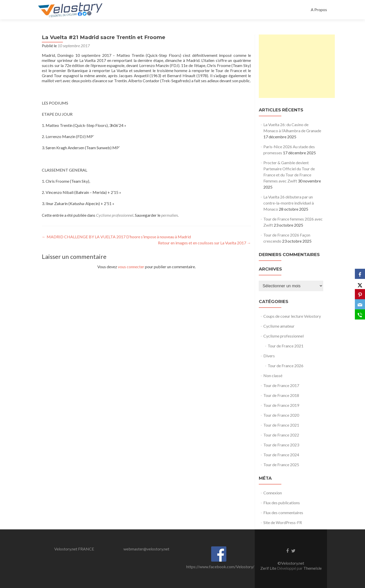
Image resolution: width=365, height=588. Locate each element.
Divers (269, 356)
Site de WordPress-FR (283, 522)
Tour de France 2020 (281, 415)
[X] (360, 284)
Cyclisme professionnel (115, 215)
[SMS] (360, 314)
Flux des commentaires (283, 513)
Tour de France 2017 (281, 385)
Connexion (273, 493)
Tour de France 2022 (281, 435)
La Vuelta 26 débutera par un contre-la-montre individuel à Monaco (289, 203)
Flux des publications (282, 503)
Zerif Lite (269, 568)
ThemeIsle (313, 568)
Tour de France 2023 (281, 445)
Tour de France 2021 (286, 346)
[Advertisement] (297, 66)
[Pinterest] (360, 294)
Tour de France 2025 (281, 465)
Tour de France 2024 (281, 455)
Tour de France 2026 (286, 366)
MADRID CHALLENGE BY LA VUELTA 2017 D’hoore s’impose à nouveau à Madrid (116, 237)
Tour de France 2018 (281, 395)
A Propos (319, 10)
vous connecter (131, 267)
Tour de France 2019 (281, 405)
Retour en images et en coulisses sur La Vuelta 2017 (204, 243)
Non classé (273, 375)
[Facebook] (360, 274)
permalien (169, 215)
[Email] (360, 304)
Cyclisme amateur (279, 326)
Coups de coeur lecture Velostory (292, 316)
